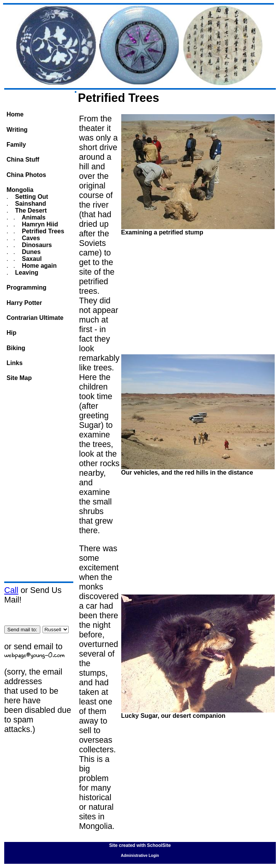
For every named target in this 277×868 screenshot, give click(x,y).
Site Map (19, 378)
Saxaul (31, 259)
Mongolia (20, 190)
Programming (26, 287)
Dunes (31, 252)
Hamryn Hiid (39, 224)
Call (11, 590)
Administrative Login (140, 856)
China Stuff (23, 160)
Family (16, 145)
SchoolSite (159, 845)
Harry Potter (24, 303)
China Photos (26, 175)
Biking (16, 348)
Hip (12, 333)
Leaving (26, 273)
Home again (39, 266)
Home (15, 114)
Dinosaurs (36, 245)
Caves (30, 238)
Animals (33, 217)
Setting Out (31, 197)
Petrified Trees (42, 231)
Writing (17, 130)
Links (15, 363)
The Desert (30, 210)
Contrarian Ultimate (35, 318)
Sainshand (30, 204)
